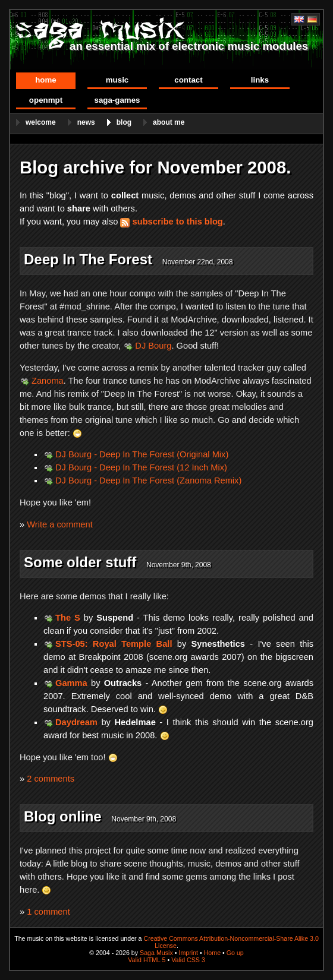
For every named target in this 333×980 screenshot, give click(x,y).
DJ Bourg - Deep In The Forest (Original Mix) (142, 454)
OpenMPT (46, 100)
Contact (188, 80)
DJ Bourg (153, 346)
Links (260, 80)
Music (117, 80)
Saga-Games (117, 100)
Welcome (41, 122)
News (86, 122)
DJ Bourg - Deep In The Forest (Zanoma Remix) (148, 480)
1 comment (48, 912)
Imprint (188, 953)
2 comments (51, 779)
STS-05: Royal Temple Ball (114, 644)
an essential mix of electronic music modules (189, 46)
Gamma (71, 683)
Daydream (76, 722)
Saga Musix (156, 953)
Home (46, 80)
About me (169, 122)
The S (68, 618)
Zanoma (48, 381)
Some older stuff (80, 562)
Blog (124, 122)
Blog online (63, 816)
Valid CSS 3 (188, 960)
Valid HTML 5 (147, 960)
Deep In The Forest (88, 259)
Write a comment (60, 524)
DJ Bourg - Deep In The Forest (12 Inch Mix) (141, 467)
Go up (235, 953)
